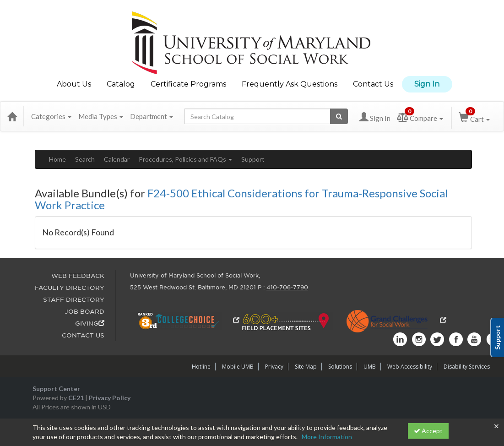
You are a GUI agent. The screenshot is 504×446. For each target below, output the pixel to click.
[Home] (12, 116)
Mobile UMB (238, 367)
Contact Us (373, 84)
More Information (327, 437)
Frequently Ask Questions (290, 84)
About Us (74, 84)
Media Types (101, 116)
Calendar (117, 159)
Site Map (306, 367)
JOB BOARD (84, 312)
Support (253, 159)
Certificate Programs (188, 84)
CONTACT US (83, 335)
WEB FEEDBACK (78, 276)
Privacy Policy (110, 398)
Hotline (201, 367)
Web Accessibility (410, 367)
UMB (370, 367)
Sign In (427, 84)
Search (85, 159)
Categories (51, 116)
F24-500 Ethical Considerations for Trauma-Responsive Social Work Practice (241, 199)
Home (57, 159)
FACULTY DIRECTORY (70, 288)
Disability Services (467, 367)
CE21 (76, 398)
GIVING (90, 324)
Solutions (340, 367)
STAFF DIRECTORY (74, 300)
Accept (428, 431)
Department (152, 116)
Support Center (56, 389)
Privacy (274, 367)
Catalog (121, 84)
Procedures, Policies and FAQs (185, 159)
